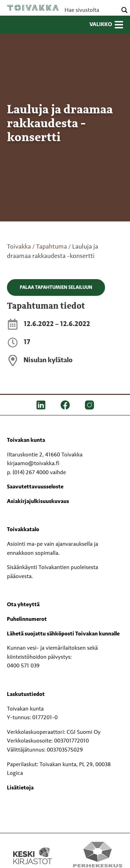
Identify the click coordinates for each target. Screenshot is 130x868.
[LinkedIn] (41, 405)
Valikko (106, 25)
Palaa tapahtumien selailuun (56, 287)
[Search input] (90, 10)
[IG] (89, 405)
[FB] (65, 405)
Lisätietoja (20, 788)
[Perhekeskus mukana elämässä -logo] (98, 856)
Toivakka (33, 8)
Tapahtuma (51, 247)
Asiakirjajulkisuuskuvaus (38, 502)
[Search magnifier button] (124, 10)
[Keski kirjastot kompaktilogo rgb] (33, 849)
